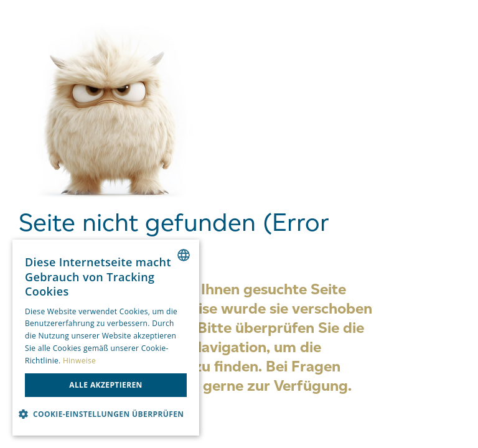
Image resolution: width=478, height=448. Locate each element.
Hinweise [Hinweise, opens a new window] (79, 361)
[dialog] (106, 338)
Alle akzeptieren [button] (106, 385)
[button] (106, 414)
